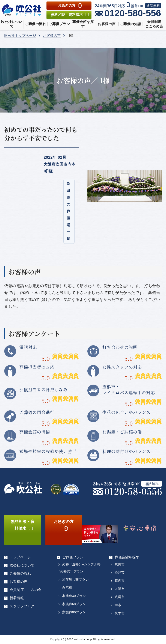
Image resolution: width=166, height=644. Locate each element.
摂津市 (120, 572)
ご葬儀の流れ (35, 24)
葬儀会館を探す (83, 24)
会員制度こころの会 (26, 590)
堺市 (118, 605)
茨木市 (120, 613)
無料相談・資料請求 (23, 525)
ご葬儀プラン (59, 24)
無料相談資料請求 (67, 15)
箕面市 (120, 581)
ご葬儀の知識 (131, 24)
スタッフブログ (22, 606)
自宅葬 (67, 588)
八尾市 (120, 597)
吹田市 (120, 564)
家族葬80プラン (74, 612)
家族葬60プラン (74, 604)
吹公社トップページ (20, 36)
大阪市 (120, 589)
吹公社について (12, 24)
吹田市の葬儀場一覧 (68, 211)
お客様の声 (107, 24)
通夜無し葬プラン (75, 579)
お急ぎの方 (67, 5)
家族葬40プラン (74, 596)
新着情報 (17, 598)
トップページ (20, 557)
